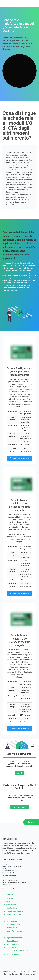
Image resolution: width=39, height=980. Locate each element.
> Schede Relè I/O (11, 928)
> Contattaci (9, 898)
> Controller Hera (10, 921)
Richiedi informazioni (19, 458)
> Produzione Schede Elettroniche (17, 951)
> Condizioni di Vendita (13, 915)
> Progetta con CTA (11, 948)
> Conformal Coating (12, 954)
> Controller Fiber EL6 (12, 925)
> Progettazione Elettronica (14, 938)
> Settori (7, 901)
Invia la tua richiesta (20, 807)
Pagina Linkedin (14, 889)
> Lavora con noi (10, 905)
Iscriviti (19, 773)
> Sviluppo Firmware (12, 941)
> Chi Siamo (9, 895)
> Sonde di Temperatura (13, 931)
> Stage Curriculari (11, 908)
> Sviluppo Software (12, 944)
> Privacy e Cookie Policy (13, 911)
